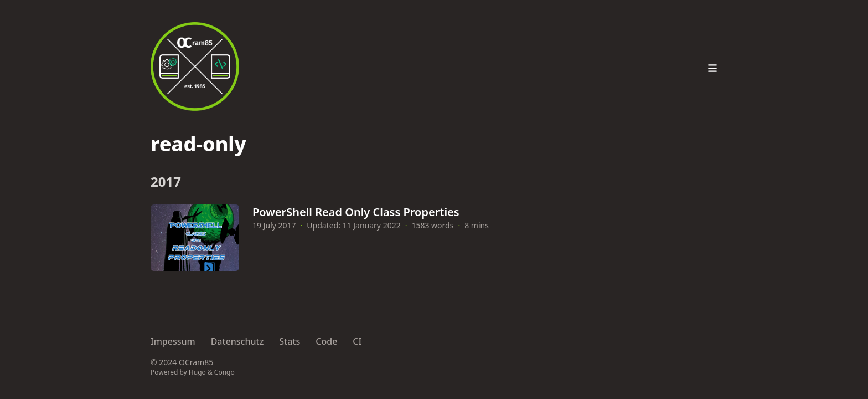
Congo (224, 372)
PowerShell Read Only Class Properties (356, 212)
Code (326, 341)
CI (357, 341)
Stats (290, 341)
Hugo (197, 372)
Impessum (173, 341)
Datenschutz (237, 341)
